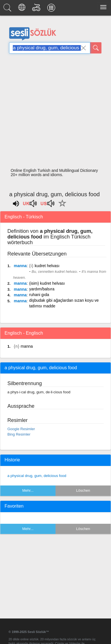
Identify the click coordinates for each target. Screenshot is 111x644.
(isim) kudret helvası (47, 283)
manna (20, 266)
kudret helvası (47, 266)
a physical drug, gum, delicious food (37, 476)
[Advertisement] (53, 112)
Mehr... (28, 490)
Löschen (83, 490)
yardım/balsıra (42, 289)
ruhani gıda (39, 295)
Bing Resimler (19, 434)
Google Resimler (21, 429)
